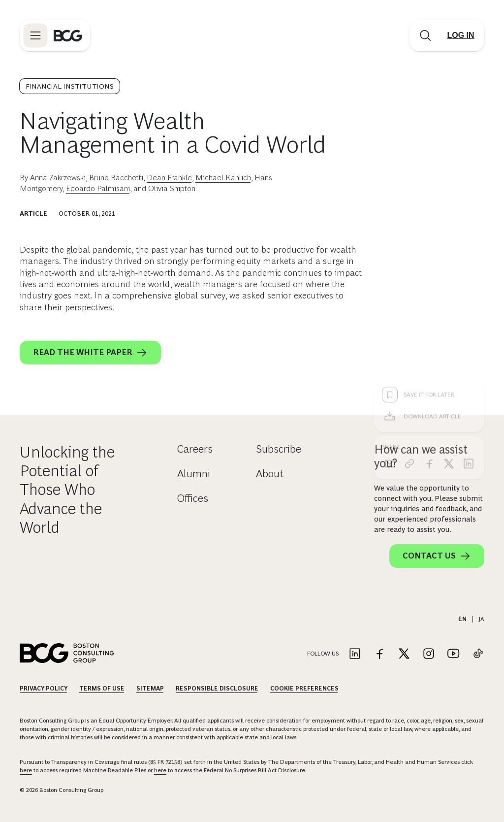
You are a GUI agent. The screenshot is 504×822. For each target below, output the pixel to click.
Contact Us (437, 556)
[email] (390, 325)
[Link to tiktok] (478, 654)
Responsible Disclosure (217, 689)
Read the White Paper (90, 353)
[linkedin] (469, 325)
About (270, 474)
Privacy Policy (44, 689)
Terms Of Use (102, 689)
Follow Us (323, 654)
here (26, 770)
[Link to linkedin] (355, 654)
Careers (195, 449)
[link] (409, 325)
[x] (449, 325)
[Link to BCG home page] (68, 35)
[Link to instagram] (429, 654)
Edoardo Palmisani (98, 188)
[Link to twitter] (404, 654)
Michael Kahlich (223, 178)
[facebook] (429, 325)
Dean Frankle (169, 178)
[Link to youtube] (453, 654)
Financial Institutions (70, 86)
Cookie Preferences (304, 689)
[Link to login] (461, 35)
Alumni (194, 474)
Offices (193, 498)
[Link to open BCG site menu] (35, 35)
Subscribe (279, 449)
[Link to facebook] (379, 654)
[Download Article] (429, 278)
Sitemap (150, 689)
